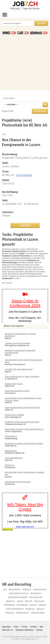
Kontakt (33, 627)
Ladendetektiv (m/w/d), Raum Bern (18, 482)
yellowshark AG (36, 593)
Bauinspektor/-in (11, 436)
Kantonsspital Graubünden (18, 597)
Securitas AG (10, 601)
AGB (41, 627)
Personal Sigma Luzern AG (19, 593)
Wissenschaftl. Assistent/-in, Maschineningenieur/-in (24, 429)
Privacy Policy (8, 111)
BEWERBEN (25, 226)
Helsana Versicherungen (15, 609)
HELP (4, 134)
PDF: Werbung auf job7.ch (30, 639)
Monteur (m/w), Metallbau (14, 415)
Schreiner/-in (9, 465)
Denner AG (33, 605)
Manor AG (43, 605)
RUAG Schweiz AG (36, 597)
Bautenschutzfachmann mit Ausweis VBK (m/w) (22, 408)
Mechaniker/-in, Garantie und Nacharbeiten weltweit (24, 444)
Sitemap (39, 630)
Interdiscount (30, 609)
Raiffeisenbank (9, 605)
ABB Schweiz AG (15, 589)
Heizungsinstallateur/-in (14, 458)
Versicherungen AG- (40, 589)
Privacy (24, 627)
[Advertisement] (25, 61)
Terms (16, 627)
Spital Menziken (22, 605)
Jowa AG (20, 601)
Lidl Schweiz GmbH (38, 612)
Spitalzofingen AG (22, 612)
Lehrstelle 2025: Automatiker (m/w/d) (19, 369)
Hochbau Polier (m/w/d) (14, 384)
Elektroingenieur (11, 451)
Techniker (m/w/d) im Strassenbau (17, 343)
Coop (5, 589)
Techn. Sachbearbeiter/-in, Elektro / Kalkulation (22, 377)
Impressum (6, 627)
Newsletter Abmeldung (24, 630)
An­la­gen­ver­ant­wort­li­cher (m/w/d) (17, 391)
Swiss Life (29, 601)
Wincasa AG (10, 612)
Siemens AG (27, 589)
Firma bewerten (24, 175)
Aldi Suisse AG (39, 601)
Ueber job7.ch (7, 630)
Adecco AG (40, 609)
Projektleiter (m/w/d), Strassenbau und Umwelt (22, 422)
